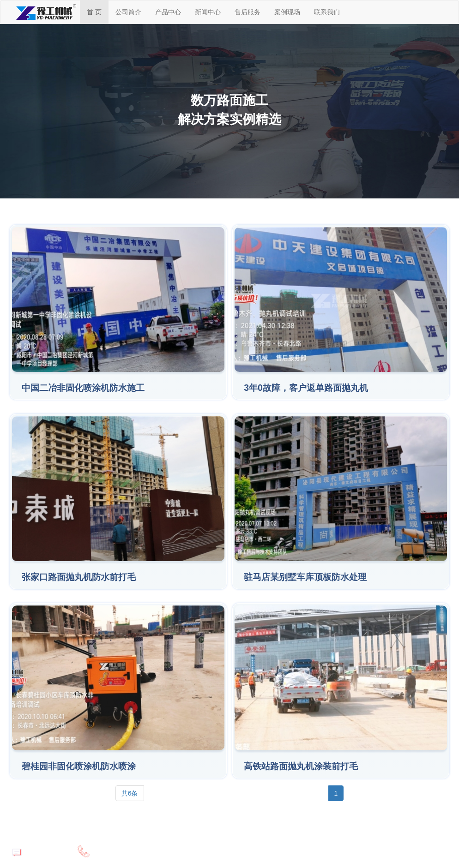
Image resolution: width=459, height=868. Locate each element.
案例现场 (287, 12)
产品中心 (168, 12)
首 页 (94, 12)
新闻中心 (208, 12)
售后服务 (248, 12)
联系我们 (327, 12)
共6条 (130, 793)
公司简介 (128, 12)
